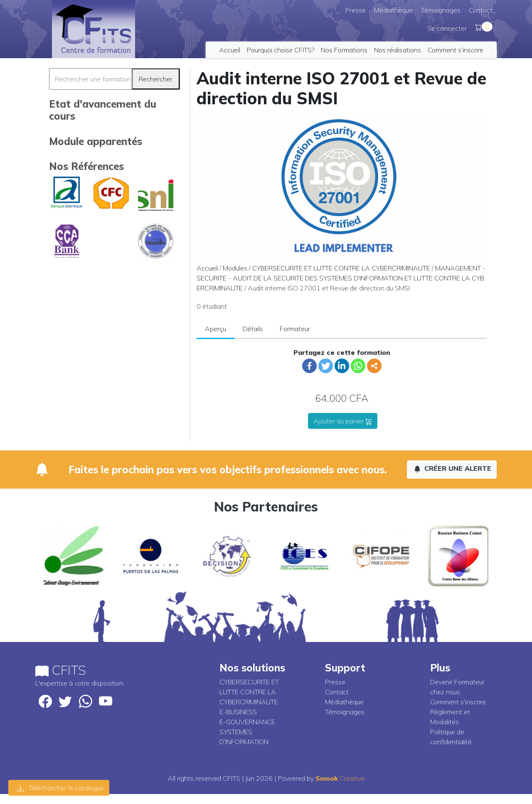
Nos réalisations (398, 50)
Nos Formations (344, 50)
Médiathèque (393, 10)
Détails (253, 329)
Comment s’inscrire (456, 50)
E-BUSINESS (238, 712)
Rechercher (156, 79)
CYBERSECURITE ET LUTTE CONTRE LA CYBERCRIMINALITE (341, 268)
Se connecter (447, 28)
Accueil (230, 50)
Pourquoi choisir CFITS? (281, 50)
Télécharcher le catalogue (60, 788)
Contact (481, 10)
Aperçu (216, 329)
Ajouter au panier (343, 421)
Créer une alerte (453, 468)
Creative (340, 778)
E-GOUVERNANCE (247, 722)
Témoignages (441, 10)
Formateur (295, 329)
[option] (74, 556)
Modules (235, 268)
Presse (356, 10)
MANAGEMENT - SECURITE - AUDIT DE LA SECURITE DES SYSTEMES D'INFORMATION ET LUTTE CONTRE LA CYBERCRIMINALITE (341, 278)
